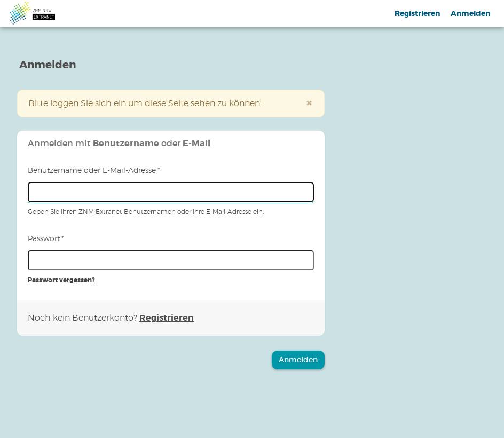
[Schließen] (309, 103)
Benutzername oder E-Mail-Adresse (94, 171)
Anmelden (470, 13)
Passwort (46, 239)
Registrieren (417, 13)
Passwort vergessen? (61, 280)
